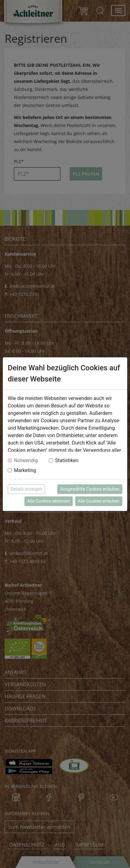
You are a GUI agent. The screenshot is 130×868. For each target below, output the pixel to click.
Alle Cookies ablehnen (48, 501)
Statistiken (67, 460)
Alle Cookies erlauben (99, 501)
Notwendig (26, 460)
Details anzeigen (26, 489)
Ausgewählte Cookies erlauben (90, 489)
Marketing (25, 470)
